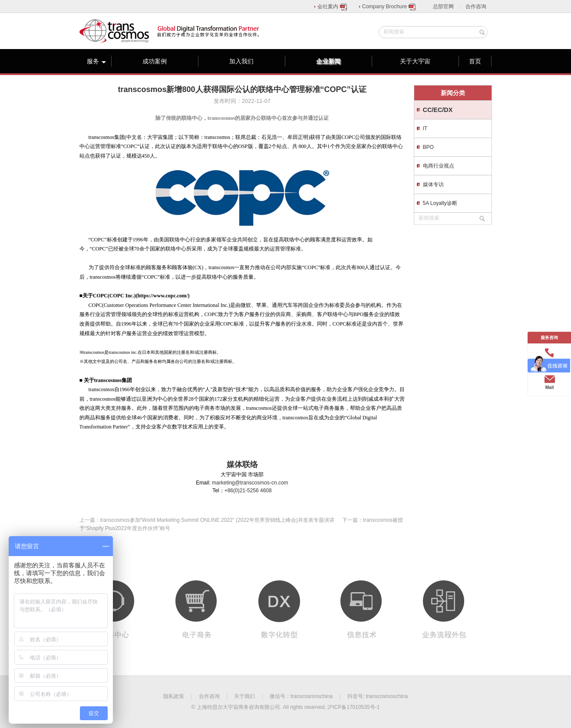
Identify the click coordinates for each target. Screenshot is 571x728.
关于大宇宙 (415, 61)
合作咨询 (476, 7)
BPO (428, 147)
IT (425, 128)
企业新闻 (328, 61)
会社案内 (332, 7)
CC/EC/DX (438, 110)
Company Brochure (389, 7)
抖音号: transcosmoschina (378, 696)
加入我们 (241, 61)
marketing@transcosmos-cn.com (250, 483)
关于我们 (244, 696)
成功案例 (155, 61)
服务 (96, 61)
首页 (475, 61)
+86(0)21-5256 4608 (248, 491)
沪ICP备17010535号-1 (353, 707)
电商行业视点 (439, 166)
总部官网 (443, 7)
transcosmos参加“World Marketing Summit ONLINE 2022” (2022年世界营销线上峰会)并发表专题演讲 (217, 520)
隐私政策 (174, 696)
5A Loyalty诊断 (440, 203)
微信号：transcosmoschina (301, 696)
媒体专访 (433, 184)
